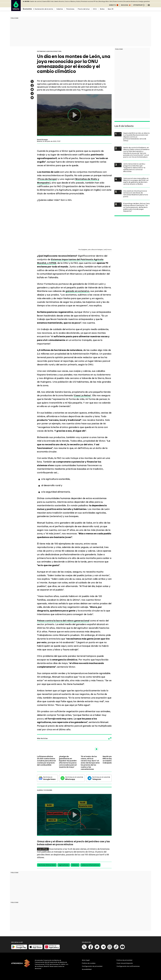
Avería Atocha (59, 1)
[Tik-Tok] (116, 949)
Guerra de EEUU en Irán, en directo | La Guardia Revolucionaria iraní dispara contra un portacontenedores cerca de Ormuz (136, 137)
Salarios (60, 9)
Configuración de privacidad (92, 966)
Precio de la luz (84, 9)
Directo (75, 865)
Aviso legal (86, 960)
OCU (95, 9)
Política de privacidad (124, 960)
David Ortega (42, 140)
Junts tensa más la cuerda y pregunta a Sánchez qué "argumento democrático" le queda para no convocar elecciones (134, 168)
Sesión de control (36, 1)
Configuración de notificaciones (128, 966)
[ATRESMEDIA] (22, 965)
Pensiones (70, 9)
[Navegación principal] (149, 5)
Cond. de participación (125, 963)
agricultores (64, 865)
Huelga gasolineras (145, 1)
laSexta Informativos (90, 865)
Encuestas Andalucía (131, 1)
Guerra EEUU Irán (48, 1)
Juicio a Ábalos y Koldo (72, 1)
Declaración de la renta (44, 9)
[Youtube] (122, 949)
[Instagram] (110, 949)
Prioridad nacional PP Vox (89, 1)
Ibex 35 (111, 9)
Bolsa (102, 9)
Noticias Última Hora (47, 865)
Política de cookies (89, 963)
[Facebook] (91, 949)
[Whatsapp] (97, 949)
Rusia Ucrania (118, 1)
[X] (84, 949)
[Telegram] (103, 949)
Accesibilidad (87, 969)
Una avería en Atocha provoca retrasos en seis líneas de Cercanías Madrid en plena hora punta (136, 194)
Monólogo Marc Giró (105, 1)
